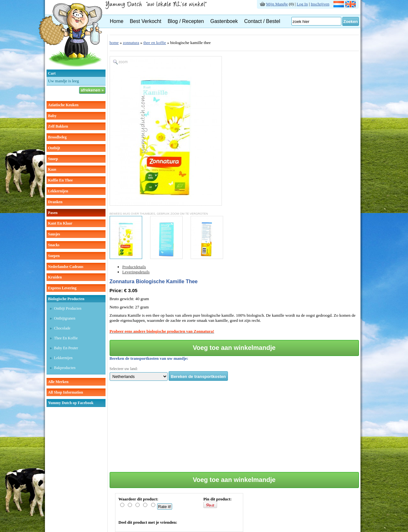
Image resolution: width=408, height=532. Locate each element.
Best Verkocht (146, 21)
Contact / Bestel (262, 21)
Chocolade (62, 328)
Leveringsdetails (136, 272)
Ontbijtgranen (65, 318)
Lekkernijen (63, 358)
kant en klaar (60, 223)
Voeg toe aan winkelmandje (234, 348)
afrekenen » (92, 90)
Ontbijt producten (68, 308)
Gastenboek (224, 21)
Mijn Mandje (277, 4)
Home (117, 21)
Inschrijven (320, 4)
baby (52, 116)
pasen (53, 213)
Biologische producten (66, 299)
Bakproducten (65, 368)
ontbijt (54, 148)
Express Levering (62, 288)
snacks (54, 245)
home (114, 43)
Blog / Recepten (186, 21)
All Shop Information (66, 392)
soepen (54, 256)
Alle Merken (58, 382)
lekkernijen (58, 191)
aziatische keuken (63, 105)
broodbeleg (57, 137)
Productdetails (134, 267)
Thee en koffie (66, 338)
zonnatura (131, 43)
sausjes (54, 234)
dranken (55, 202)
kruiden (55, 277)
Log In (302, 4)
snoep (53, 159)
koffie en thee (61, 180)
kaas (52, 169)
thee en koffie (155, 43)
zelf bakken (58, 126)
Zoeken (351, 22)
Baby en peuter (66, 348)
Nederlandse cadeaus (66, 267)
